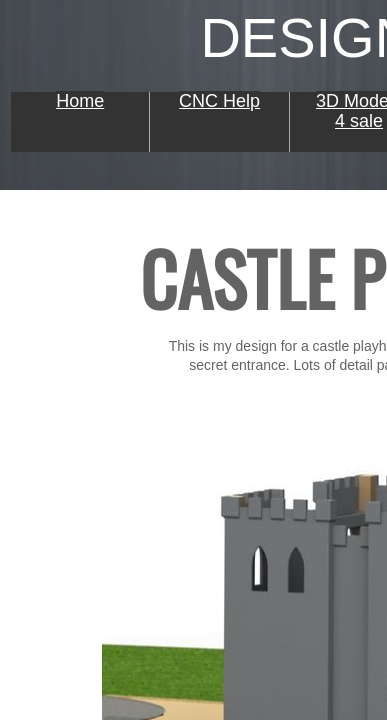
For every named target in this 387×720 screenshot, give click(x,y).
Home (80, 101)
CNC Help (219, 101)
